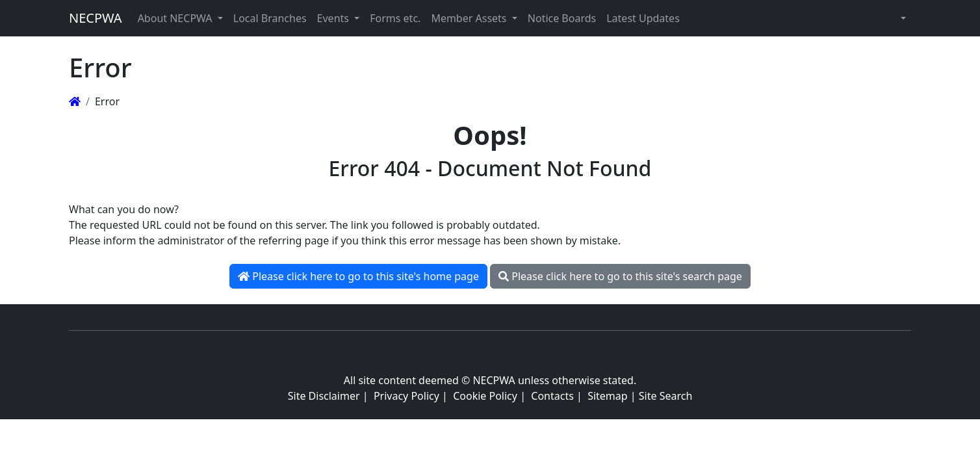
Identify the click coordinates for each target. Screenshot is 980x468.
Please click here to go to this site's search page (620, 276)
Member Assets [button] (470, 18)
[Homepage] (75, 101)
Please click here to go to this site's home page (358, 276)
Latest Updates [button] (643, 18)
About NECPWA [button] (176, 18)
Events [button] (335, 18)
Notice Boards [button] (562, 18)
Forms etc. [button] (395, 18)
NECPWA (96, 18)
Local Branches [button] (270, 18)
